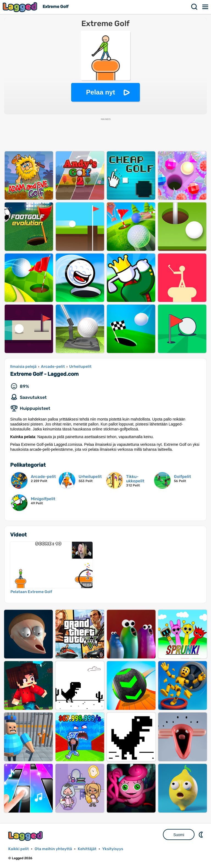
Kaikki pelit (19, 849)
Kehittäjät (87, 849)
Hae (195, 7)
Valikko (206, 7)
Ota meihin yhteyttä (53, 849)
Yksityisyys (113, 849)
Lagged (21, 7)
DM (201, 834)
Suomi (179, 835)
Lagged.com (26, 836)
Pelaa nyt (100, 92)
